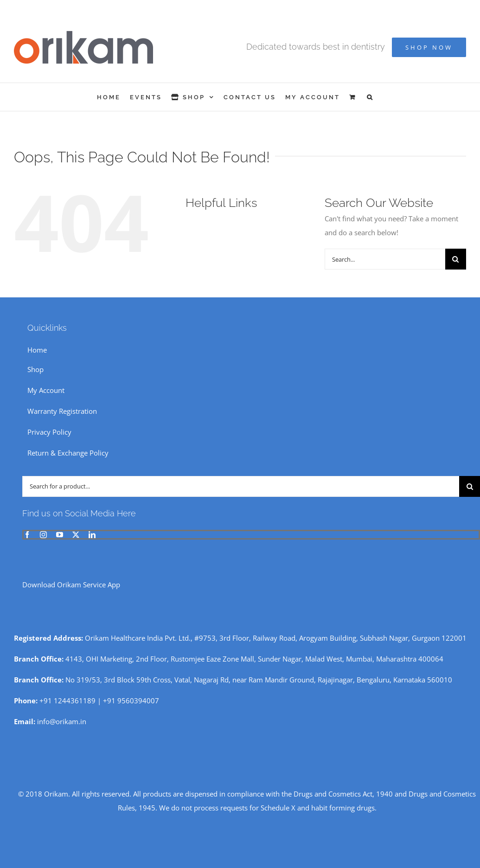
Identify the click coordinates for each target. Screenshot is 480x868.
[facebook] (27, 535)
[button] (370, 97)
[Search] (456, 259)
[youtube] (60, 535)
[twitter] (76, 535)
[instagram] (43, 535)
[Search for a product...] (241, 486)
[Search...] (385, 259)
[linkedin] (92, 535)
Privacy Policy (49, 432)
